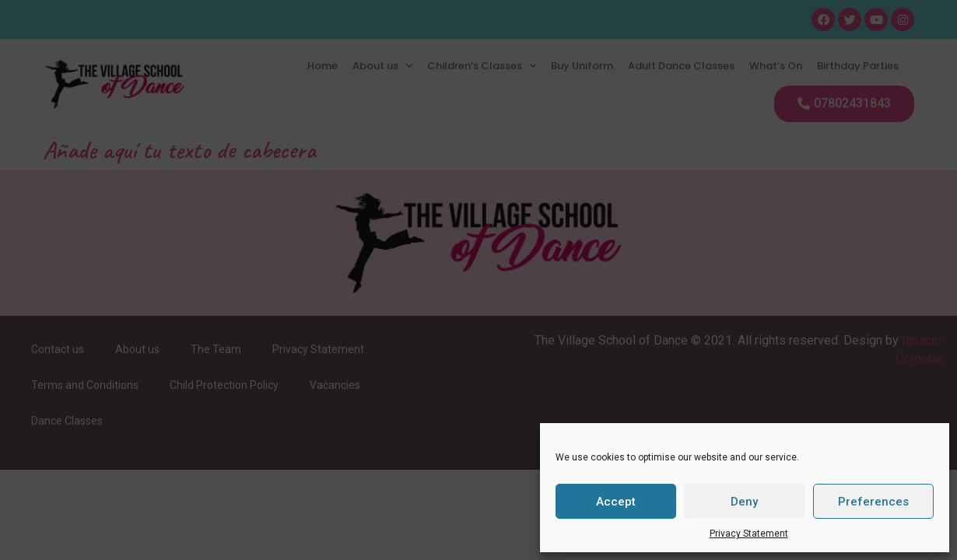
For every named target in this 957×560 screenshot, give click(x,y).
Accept (616, 502)
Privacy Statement (749, 534)
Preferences (873, 502)
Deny (744, 502)
